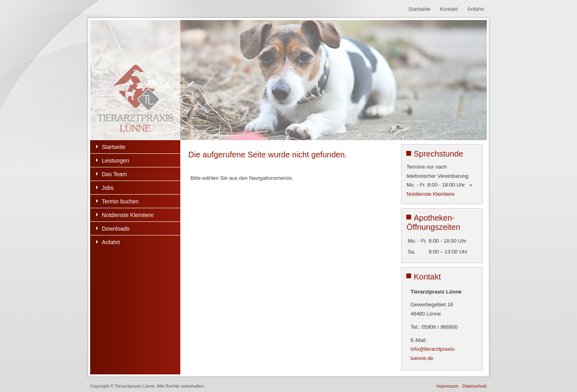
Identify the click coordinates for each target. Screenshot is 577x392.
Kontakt (449, 9)
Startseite (419, 9)
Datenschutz (475, 386)
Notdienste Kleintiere (128, 215)
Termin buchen (120, 201)
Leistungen (116, 161)
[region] (288, 80)
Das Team (114, 174)
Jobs (108, 188)
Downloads (116, 229)
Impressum (447, 386)
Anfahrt (476, 9)
